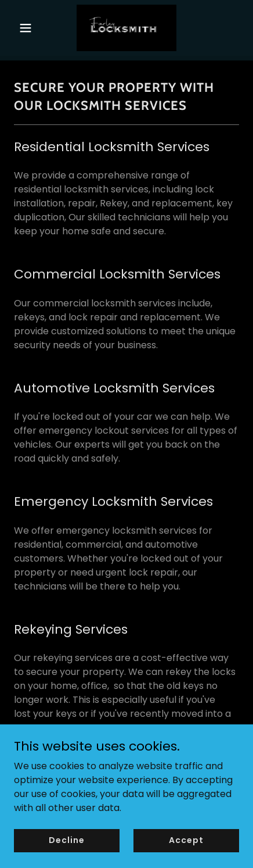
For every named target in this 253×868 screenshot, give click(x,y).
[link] (126, 28)
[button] (31, 28)
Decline (66, 840)
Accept (186, 840)
